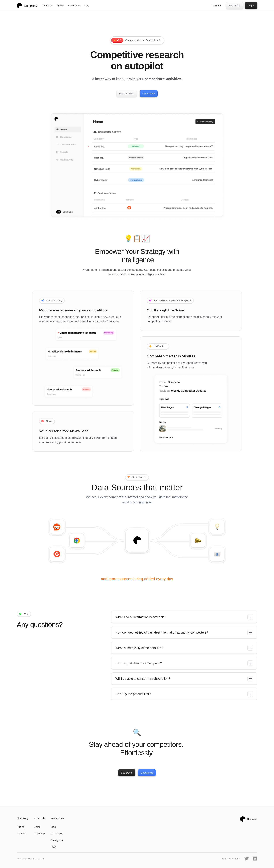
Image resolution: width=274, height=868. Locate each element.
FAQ (87, 6)
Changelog (57, 840)
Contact (216, 6)
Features (47, 6)
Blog (53, 827)
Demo (37, 827)
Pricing (60, 6)
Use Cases (74, 6)
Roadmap (39, 834)
